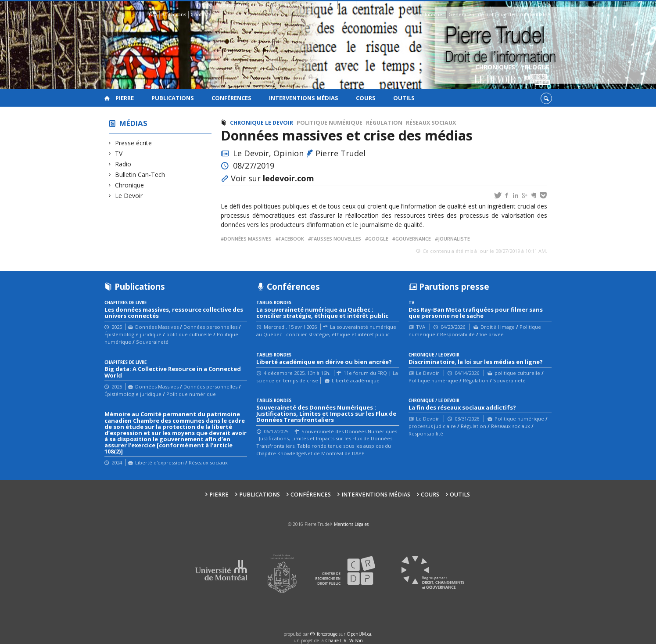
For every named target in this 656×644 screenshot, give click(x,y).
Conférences (265, 5)
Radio (123, 164)
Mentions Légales (351, 524)
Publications (231, 5)
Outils (544, 5)
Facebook (291, 239)
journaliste (454, 239)
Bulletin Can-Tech (140, 174)
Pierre (204, 5)
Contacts (201, 14)
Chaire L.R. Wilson (344, 640)
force (327, 634)
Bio (153, 14)
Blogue (537, 75)
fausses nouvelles (336, 239)
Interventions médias (310, 5)
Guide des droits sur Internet (410, 14)
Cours (347, 5)
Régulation (384, 123)
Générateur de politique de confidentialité (499, 14)
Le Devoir (129, 196)
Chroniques (495, 75)
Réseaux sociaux (431, 123)
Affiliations (174, 14)
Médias (133, 123)
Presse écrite (134, 143)
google (378, 239)
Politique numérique (330, 123)
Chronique (130, 185)
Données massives (248, 239)
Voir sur (272, 178)
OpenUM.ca (359, 634)
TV (119, 153)
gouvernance (413, 239)
